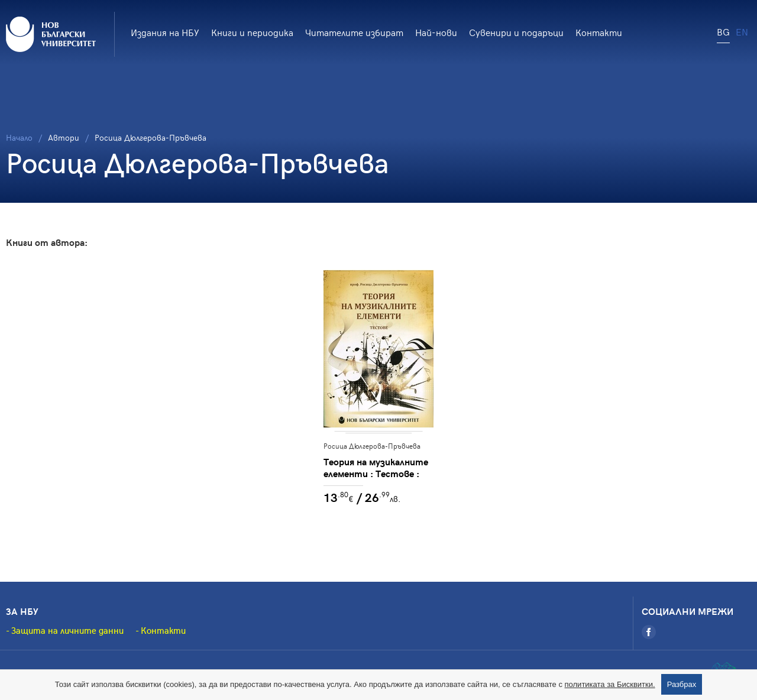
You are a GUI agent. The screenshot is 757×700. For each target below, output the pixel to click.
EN (742, 31)
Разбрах (682, 684)
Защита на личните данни (67, 630)
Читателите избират (354, 32)
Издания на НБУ (165, 32)
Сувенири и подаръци (516, 32)
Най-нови (436, 32)
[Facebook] (649, 632)
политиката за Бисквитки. (610, 684)
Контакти (599, 32)
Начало (19, 137)
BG (723, 31)
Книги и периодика (252, 32)
